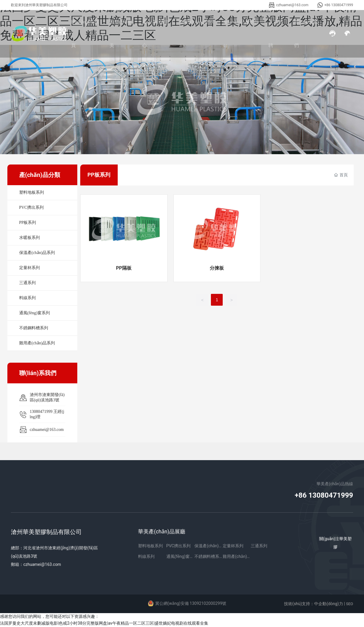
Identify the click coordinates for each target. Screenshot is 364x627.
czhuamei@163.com (292, 5)
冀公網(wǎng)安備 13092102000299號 (191, 603)
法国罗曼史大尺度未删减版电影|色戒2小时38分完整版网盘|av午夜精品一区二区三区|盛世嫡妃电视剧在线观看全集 (104, 623)
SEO (350, 604)
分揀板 (217, 268)
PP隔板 (124, 268)
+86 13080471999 (339, 5)
